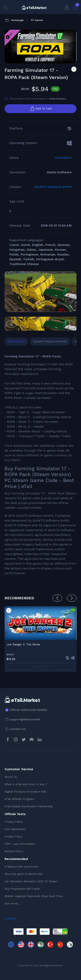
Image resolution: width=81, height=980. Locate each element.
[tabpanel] (40, 465)
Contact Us (18, 729)
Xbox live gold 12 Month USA (24, 874)
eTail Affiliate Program (19, 799)
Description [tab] (16, 341)
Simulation (63, 158)
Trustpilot (10, 919)
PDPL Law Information (20, 844)
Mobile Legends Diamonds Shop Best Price (34, 896)
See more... (14, 903)
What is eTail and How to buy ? (26, 784)
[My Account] (67, 7)
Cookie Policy (13, 836)
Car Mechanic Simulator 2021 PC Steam (31, 881)
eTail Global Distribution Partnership (29, 806)
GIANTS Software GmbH (53, 187)
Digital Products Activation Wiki (25, 792)
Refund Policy (14, 851)
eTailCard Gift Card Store (21, 867)
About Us (11, 777)
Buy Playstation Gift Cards (22, 889)
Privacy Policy (14, 822)
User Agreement (15, 829)
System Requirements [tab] (50, 341)
